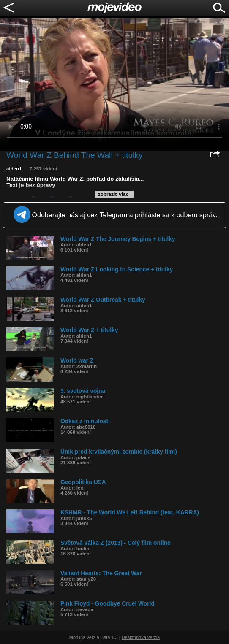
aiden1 (14, 169)
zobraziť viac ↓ (115, 194)
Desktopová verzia (141, 637)
